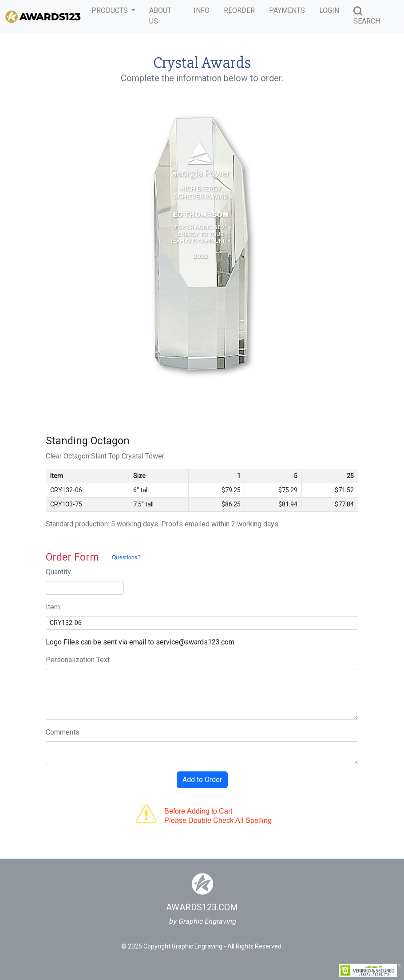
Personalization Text (78, 660)
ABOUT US (160, 16)
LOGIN (329, 10)
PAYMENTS (287, 10)
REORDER (239, 10)
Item (53, 607)
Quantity (58, 572)
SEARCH (367, 16)
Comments (63, 732)
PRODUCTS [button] (111, 10)
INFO (202, 10)
